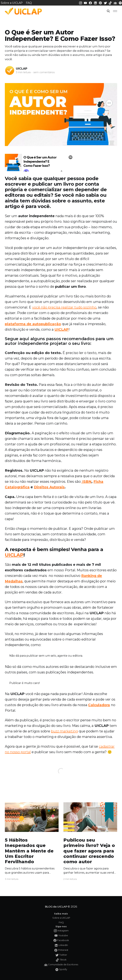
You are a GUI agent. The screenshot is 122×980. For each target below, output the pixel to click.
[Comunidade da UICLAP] (116, 3)
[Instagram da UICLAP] (81, 3)
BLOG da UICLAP (56, 907)
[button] (108, 11)
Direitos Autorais (49, 487)
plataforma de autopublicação (33, 324)
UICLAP (22, 69)
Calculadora (99, 705)
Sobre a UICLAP (12, 3)
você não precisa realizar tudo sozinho (64, 307)
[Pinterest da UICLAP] (101, 3)
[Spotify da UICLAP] (120, 3)
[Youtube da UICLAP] (86, 3)
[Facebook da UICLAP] (91, 3)
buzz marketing (64, 731)
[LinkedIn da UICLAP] (96, 3)
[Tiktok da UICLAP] (111, 3)
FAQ (29, 3)
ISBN (86, 482)
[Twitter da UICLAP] (106, 3)
